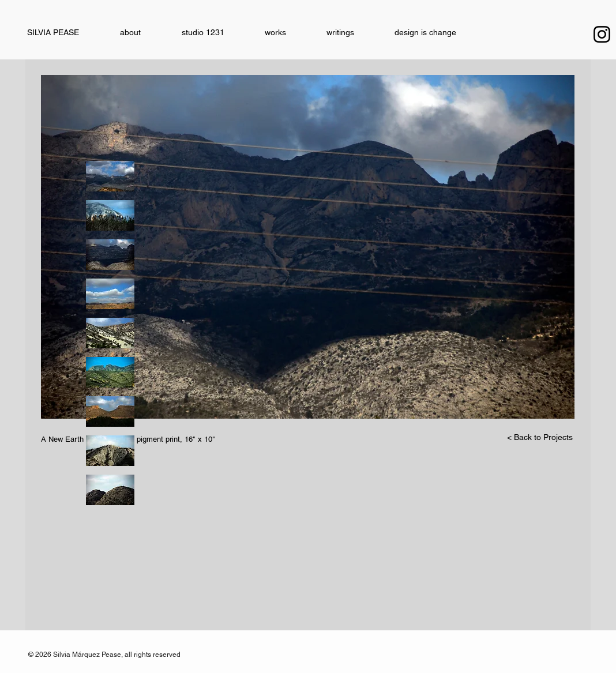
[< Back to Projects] (540, 438)
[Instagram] (602, 34)
